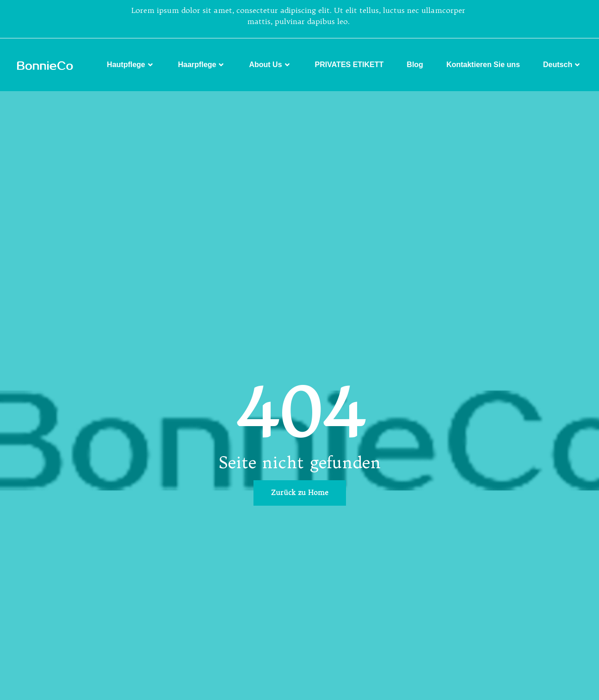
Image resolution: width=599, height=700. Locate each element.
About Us (270, 65)
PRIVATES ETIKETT (349, 65)
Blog (415, 65)
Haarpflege (202, 65)
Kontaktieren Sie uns (483, 65)
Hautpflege (131, 65)
